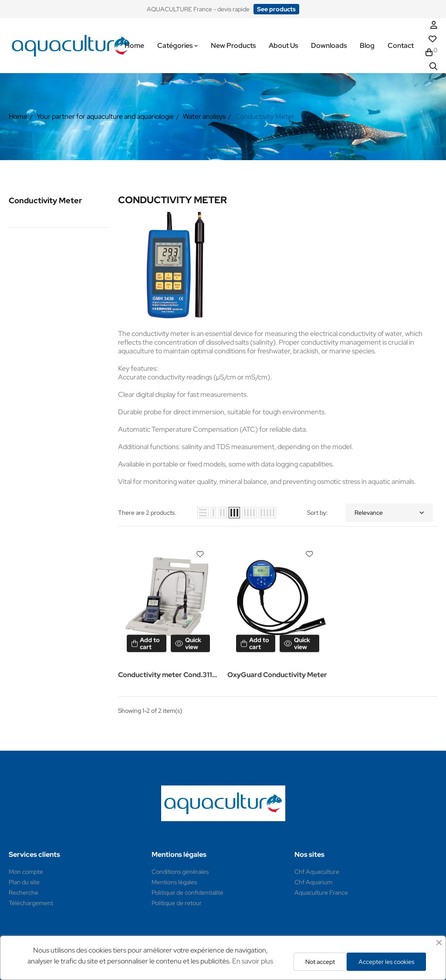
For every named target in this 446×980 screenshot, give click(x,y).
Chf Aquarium (313, 882)
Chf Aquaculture (317, 872)
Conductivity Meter (45, 200)
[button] (276, 9)
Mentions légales (174, 882)
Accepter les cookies (386, 962)
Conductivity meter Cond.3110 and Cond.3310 (167, 676)
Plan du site (24, 882)
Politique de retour (177, 903)
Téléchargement (31, 903)
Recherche (24, 893)
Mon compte (26, 872)
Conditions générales (180, 872)
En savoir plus (253, 961)
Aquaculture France (321, 893)
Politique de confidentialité (188, 893)
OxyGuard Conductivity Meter (277, 675)
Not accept (320, 962)
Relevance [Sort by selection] (389, 513)
